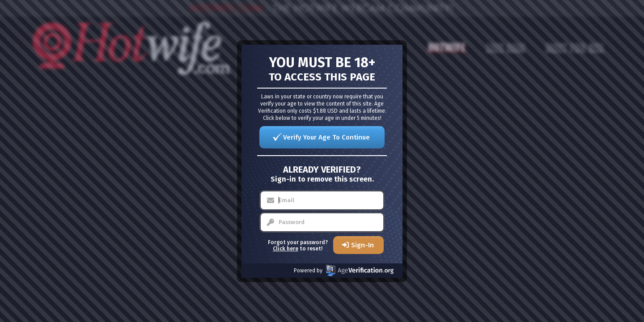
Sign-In (362, 245)
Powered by (344, 270)
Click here (286, 249)
